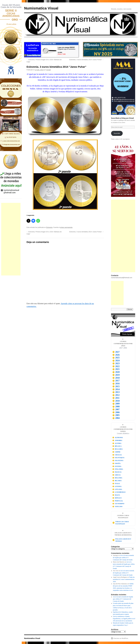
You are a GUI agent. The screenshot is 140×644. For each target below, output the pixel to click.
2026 (116, 355)
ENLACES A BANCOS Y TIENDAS (122, 540)
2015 (116, 386)
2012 (116, 395)
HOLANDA (117, 478)
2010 (116, 401)
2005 (116, 415)
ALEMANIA (118, 438)
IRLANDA (117, 481)
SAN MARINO (118, 504)
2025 (116, 358)
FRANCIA (117, 472)
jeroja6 (49, 70)
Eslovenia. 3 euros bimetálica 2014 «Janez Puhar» (87, 60)
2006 (116, 412)
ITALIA (116, 484)
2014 (116, 389)
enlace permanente (66, 227)
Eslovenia (49, 227)
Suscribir (117, 133)
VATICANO (117, 507)
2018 (116, 378)
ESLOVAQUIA (118, 458)
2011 (116, 398)
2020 (116, 372)
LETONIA (117, 486)
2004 (116, 418)
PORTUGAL (118, 501)
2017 (116, 381)
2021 (116, 369)
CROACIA (117, 455)
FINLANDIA (118, 469)
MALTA (116, 495)
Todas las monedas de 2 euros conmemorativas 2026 (124, 579)
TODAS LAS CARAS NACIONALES (121, 523)
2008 (116, 407)
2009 (116, 404)
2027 (116, 352)
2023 (116, 363)
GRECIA (117, 475)
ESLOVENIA (118, 461)
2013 (116, 392)
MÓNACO (117, 498)
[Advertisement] (11, 239)
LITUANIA (117, 489)
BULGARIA (117, 449)
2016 (116, 384)
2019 (116, 375)
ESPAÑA (116, 463)
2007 (116, 409)
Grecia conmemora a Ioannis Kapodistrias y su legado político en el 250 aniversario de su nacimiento (124, 619)
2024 (116, 361)
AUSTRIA (117, 443)
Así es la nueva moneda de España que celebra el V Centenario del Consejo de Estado (123, 558)
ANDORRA (117, 440)
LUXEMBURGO (119, 492)
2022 (116, 366)
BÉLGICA (117, 446)
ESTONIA (117, 466)
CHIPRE (116, 452)
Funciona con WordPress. (121, 638)
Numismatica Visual (41, 8)
